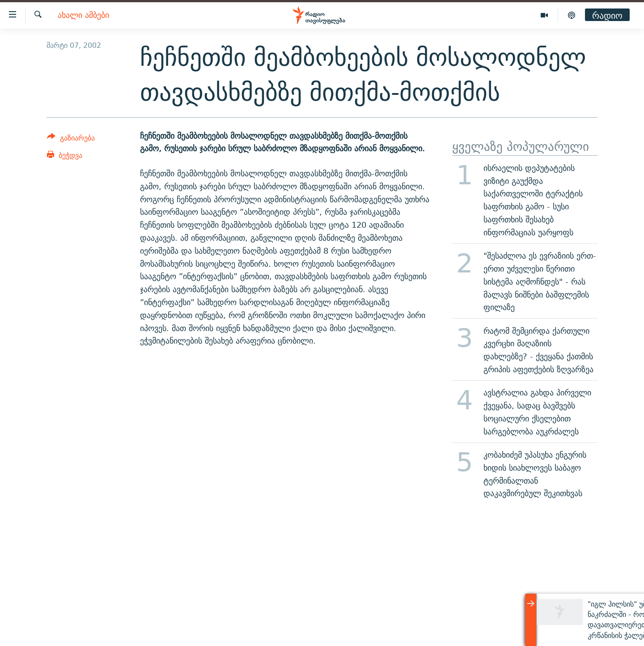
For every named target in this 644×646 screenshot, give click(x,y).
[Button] (71, 139)
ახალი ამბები (83, 15)
